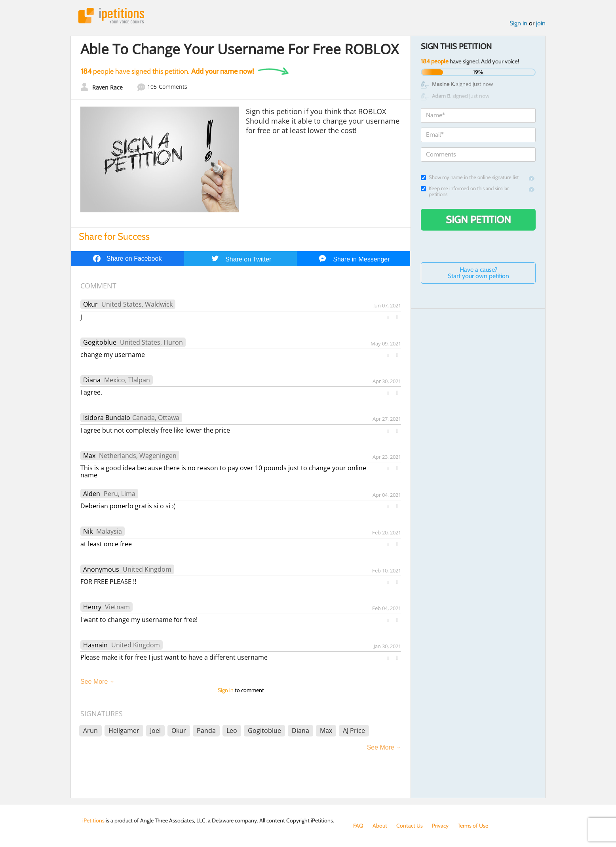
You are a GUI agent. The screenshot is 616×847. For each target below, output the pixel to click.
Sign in (518, 23)
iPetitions (111, 16)
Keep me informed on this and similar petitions (465, 191)
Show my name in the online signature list (470, 177)
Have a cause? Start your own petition (478, 273)
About (380, 826)
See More (94, 682)
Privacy (440, 826)
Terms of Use (473, 826)
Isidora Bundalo (107, 418)
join (541, 23)
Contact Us (410, 826)
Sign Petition (478, 219)
